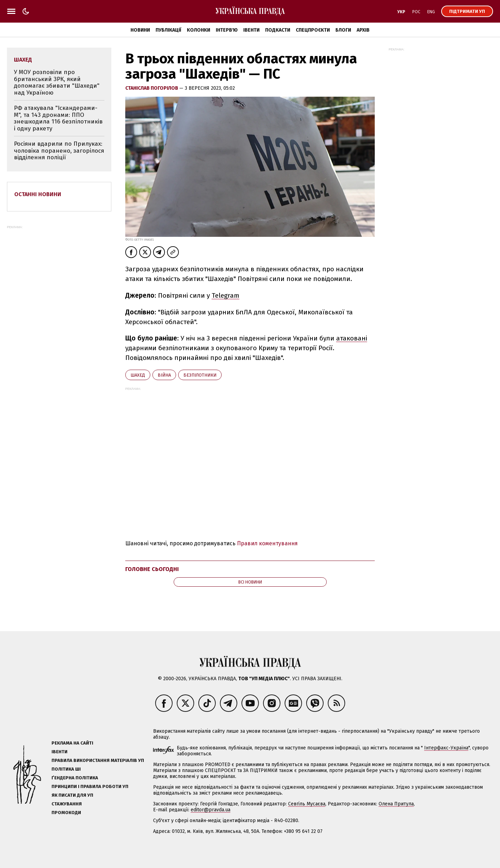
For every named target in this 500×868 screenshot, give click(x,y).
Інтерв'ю (227, 30)
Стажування (67, 804)
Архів (363, 30)
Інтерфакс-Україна (446, 748)
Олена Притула (396, 804)
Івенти (251, 30)
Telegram (225, 295)
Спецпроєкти (313, 30)
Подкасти (278, 30)
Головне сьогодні (152, 569)
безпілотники (200, 375)
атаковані (352, 338)
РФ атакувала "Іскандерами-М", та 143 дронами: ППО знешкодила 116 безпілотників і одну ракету (58, 118)
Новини (140, 30)
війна (164, 375)
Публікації (168, 30)
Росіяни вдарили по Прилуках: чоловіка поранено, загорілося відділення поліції (59, 151)
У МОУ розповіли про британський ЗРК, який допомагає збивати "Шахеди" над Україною (57, 82)
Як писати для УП (72, 795)
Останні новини (38, 194)
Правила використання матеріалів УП (98, 760)
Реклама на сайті (72, 743)
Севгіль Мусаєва (307, 804)
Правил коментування (267, 543)
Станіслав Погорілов (152, 88)
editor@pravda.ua (211, 810)
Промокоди (66, 813)
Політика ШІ (66, 769)
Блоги (343, 30)
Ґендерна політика (75, 778)
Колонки (199, 30)
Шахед (138, 375)
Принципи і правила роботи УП (90, 786)
